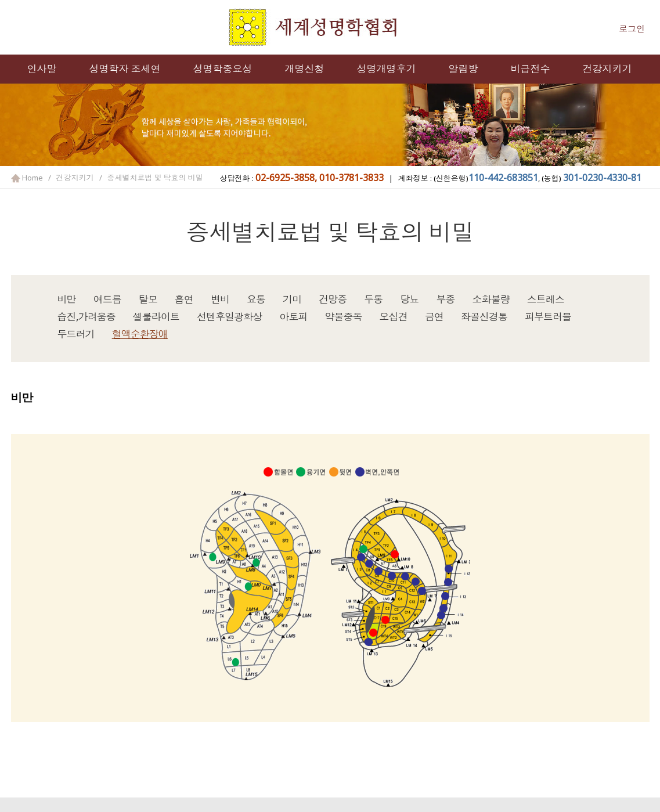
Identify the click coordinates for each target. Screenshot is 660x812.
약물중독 (343, 317)
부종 (446, 299)
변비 (220, 299)
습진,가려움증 (86, 317)
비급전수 (531, 69)
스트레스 (546, 299)
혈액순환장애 (140, 334)
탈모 (148, 299)
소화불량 (491, 299)
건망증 (333, 299)
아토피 (293, 317)
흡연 (184, 299)
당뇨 (409, 299)
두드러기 (76, 334)
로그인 (632, 28)
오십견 (394, 317)
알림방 (464, 69)
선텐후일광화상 (229, 317)
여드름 (107, 299)
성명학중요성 (223, 69)
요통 (256, 299)
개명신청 (305, 69)
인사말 (42, 69)
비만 (67, 299)
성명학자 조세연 (125, 69)
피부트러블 (548, 317)
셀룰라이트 (156, 317)
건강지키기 (607, 69)
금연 (434, 317)
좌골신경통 (484, 317)
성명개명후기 (387, 69)
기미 (292, 299)
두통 (373, 299)
